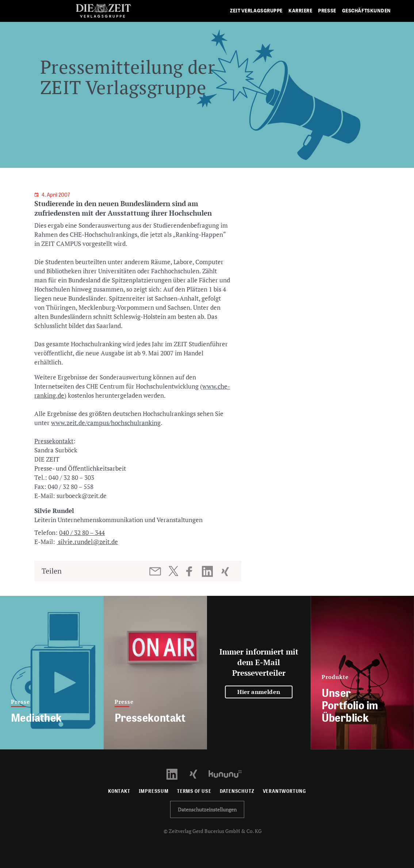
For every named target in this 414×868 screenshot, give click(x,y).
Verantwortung (285, 791)
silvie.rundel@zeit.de (87, 542)
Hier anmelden (259, 692)
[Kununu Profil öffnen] (229, 773)
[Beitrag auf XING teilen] (226, 571)
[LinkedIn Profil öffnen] (176, 773)
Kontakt (119, 791)
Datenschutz (237, 791)
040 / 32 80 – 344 (82, 533)
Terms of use (194, 791)
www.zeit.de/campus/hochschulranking (106, 423)
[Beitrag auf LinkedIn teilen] (208, 571)
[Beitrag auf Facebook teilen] (193, 571)
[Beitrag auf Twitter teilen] (173, 571)
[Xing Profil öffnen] (198, 773)
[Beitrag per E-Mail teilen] (156, 571)
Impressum (154, 791)
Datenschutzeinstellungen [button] (207, 809)
